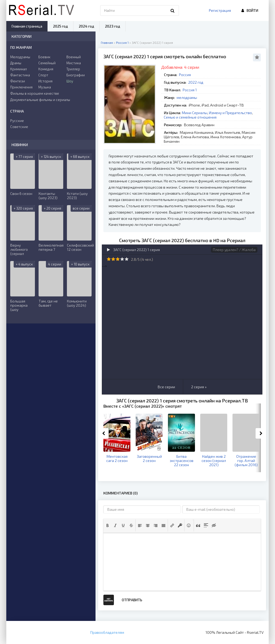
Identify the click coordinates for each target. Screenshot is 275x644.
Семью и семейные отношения (190, 117)
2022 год (196, 82)
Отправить (132, 600)
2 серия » (199, 387)
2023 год (113, 26)
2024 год (86, 26)
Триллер (73, 69)
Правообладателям (107, 632)
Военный (74, 57)
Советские (19, 127)
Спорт (43, 75)
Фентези (18, 81)
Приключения (21, 87)
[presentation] (108, 525)
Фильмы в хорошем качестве (35, 93)
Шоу (70, 81)
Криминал (18, 69)
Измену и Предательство (230, 113)
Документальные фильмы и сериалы (40, 100)
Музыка (45, 87)
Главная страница (27, 26)
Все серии (166, 387)
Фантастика (20, 75)
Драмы (16, 63)
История (45, 81)
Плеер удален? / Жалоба (234, 250)
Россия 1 (190, 90)
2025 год (60, 26)
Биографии (76, 75)
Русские (17, 121)
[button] (108, 525)
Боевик (44, 57)
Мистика (74, 63)
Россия (185, 75)
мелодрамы (187, 97)
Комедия (46, 69)
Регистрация (220, 10)
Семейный (47, 63)
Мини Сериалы (195, 113)
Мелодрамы (20, 57)
